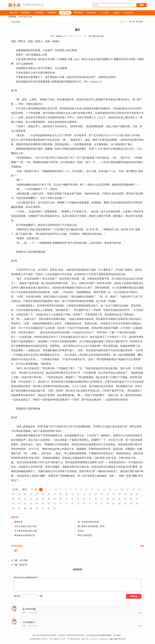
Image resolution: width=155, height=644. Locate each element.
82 (119, 504)
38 (119, 494)
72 (60, 504)
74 (72, 504)
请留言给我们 (106, 635)
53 (78, 499)
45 (31, 499)
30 (72, 494)
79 (102, 504)
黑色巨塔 (18, 522)
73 (66, 504)
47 (43, 499)
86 (13, 508)
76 (84, 504)
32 (84, 494)
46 (37, 499)
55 (90, 499)
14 (110, 489)
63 (137, 499)
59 (113, 499)
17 (127, 489)
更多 (142, 546)
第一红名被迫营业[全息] (89, 522)
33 (90, 494)
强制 (94, 36)
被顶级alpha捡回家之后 (25, 535)
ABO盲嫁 (23, 560)
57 (102, 499)
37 (113, 494)
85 (137, 504)
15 (116, 489)
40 (131, 494)
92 (49, 508)
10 (86, 489)
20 (13, 494)
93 (55, 508)
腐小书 (132, 22)
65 (19, 504)
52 (72, 499)
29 (66, 494)
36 (108, 494)
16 (122, 489)
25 (43, 494)
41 (137, 494)
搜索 (142, 5)
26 (49, 494)
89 (31, 508)
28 (60, 494)
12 (98, 489)
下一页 (34, 489)
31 (78, 494)
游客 (24, 613)
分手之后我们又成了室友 (25, 526)
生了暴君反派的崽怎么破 (25, 531)
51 (66, 499)
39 (125, 494)
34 (96, 494)
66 (25, 504)
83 (125, 504)
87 (19, 508)
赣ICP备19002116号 (118, 639)
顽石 (16, 551)
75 (78, 504)
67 (31, 504)
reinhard (59, 36)
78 (96, 504)
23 (31, 494)
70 (49, 504)
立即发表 (134, 596)
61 (125, 499)
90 (37, 508)
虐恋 (102, 36)
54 (84, 499)
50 (60, 499)
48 (49, 499)
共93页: (15, 489)
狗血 (98, 36)
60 (119, 499)
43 (19, 499)
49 (55, 499)
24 (37, 494)
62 (131, 499)
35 (102, 494)
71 (55, 504)
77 (90, 504)
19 (139, 489)
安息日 (81, 531)
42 (13, 499)
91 (43, 508)
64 (13, 504)
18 (133, 489)
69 (43, 504)
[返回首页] (78, 569)
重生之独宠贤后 (85, 535)
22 (25, 494)
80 (108, 504)
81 (113, 504)
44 (25, 499)
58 (108, 499)
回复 (139, 613)
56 (96, 499)
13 (104, 489)
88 (25, 508)
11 (92, 489)
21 (19, 494)
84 (131, 504)
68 (37, 504)
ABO (90, 36)
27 (55, 494)
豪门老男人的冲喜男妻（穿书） (92, 526)
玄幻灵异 (139, 22)
